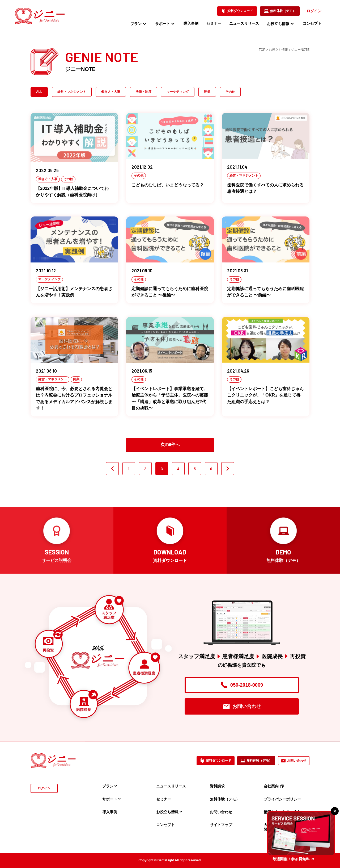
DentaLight (166, 860)
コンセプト (312, 23)
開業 (207, 92)
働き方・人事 (111, 92)
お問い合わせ (242, 706)
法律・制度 (143, 92)
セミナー (214, 23)
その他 (230, 92)
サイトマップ (221, 825)
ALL (39, 92)
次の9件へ (170, 444)
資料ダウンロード (237, 11)
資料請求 (217, 786)
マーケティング (178, 92)
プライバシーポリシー (282, 799)
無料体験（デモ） (280, 11)
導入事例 (191, 23)
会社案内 (274, 786)
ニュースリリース (244, 23)
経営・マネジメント (72, 92)
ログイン (314, 11)
